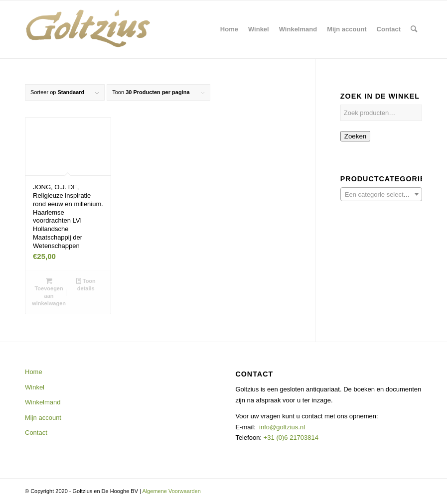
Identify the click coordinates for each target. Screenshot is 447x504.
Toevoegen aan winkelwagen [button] (49, 292)
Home (34, 372)
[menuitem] (229, 29)
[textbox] (381, 195)
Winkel (35, 387)
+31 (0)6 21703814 (290, 438)
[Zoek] (414, 29)
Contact (36, 433)
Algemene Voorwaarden (171, 491)
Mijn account (43, 418)
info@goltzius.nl (282, 427)
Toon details (86, 284)
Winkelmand (43, 402)
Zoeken (355, 136)
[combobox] (381, 194)
